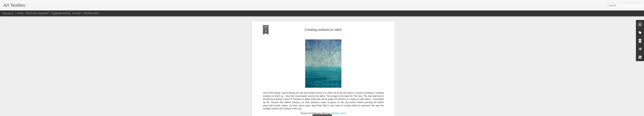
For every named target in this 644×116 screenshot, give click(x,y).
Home (20, 13)
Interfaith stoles (91, 13)
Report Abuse (342, 114)
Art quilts (77, 13)
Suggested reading (61, 13)
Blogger (332, 114)
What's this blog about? (37, 13)
